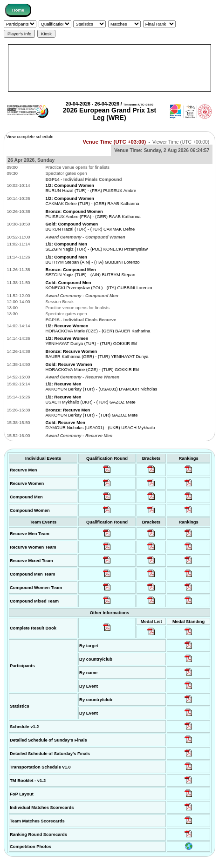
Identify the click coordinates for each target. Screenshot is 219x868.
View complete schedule (30, 136)
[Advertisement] (109, 68)
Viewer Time (181, 142)
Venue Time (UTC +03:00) (115, 142)
